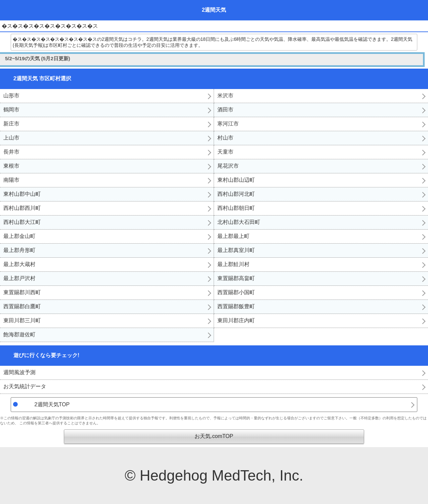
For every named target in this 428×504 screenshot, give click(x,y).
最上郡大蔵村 (19, 264)
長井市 (11, 152)
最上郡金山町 (19, 236)
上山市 (11, 138)
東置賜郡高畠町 (236, 278)
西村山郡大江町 (22, 222)
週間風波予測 (19, 372)
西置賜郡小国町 (236, 292)
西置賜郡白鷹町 (22, 306)
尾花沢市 (228, 166)
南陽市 (11, 180)
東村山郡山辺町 (236, 180)
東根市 (11, 166)
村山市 (225, 138)
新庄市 (11, 124)
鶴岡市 (11, 110)
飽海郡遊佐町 (19, 334)
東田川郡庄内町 (236, 320)
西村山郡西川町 (22, 208)
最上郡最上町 (233, 236)
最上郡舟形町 (19, 250)
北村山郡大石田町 (239, 222)
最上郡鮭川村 (233, 264)
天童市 (225, 152)
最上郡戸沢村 (19, 278)
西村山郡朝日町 (236, 208)
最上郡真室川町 (236, 250)
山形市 (11, 96)
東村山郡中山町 (22, 194)
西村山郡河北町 (236, 194)
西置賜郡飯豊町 (236, 306)
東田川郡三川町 (22, 320)
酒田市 (225, 110)
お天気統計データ (25, 386)
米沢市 (225, 96)
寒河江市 (228, 124)
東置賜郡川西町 (22, 292)
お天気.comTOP (214, 436)
